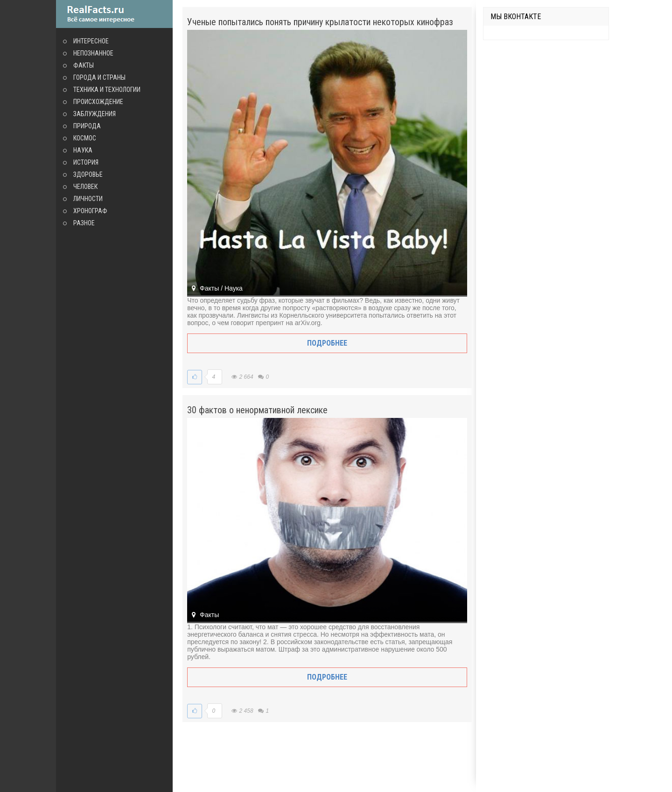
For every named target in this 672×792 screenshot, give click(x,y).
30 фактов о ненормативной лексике (257, 410)
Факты (84, 65)
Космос (85, 138)
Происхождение (98, 102)
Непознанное (93, 53)
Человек (85, 187)
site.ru (114, 14)
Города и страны (99, 77)
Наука (83, 150)
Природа (87, 126)
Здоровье (88, 174)
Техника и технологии (107, 90)
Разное (84, 223)
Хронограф (90, 211)
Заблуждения (94, 114)
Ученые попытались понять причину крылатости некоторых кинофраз (320, 22)
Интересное (91, 41)
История (86, 162)
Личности (88, 199)
